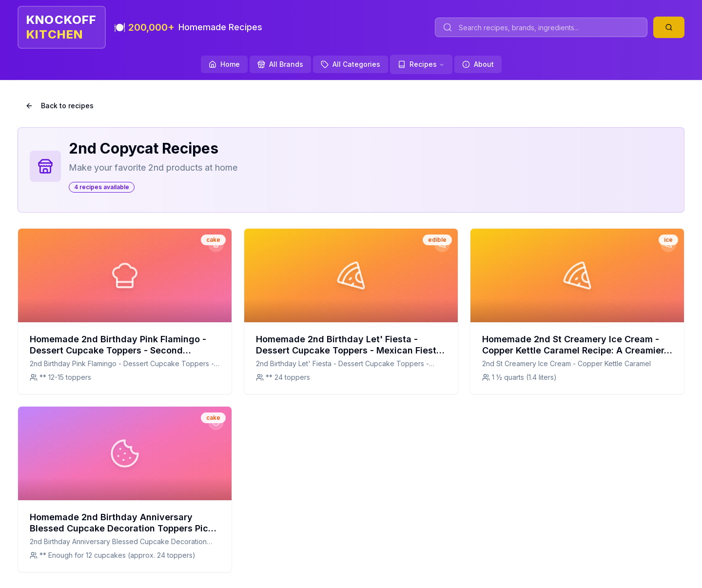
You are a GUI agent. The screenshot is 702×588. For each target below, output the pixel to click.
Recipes (421, 64)
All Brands (280, 64)
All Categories (351, 64)
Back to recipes (59, 106)
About (478, 64)
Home (224, 64)
